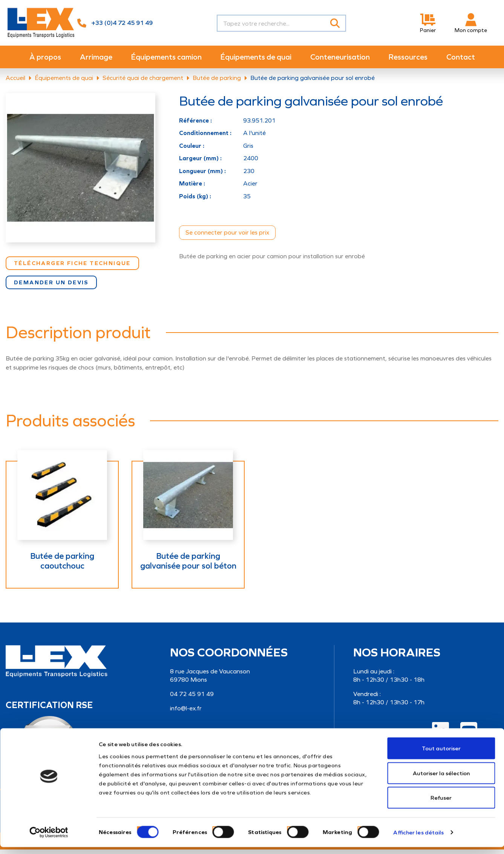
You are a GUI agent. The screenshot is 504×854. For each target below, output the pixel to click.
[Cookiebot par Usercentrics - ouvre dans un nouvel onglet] (49, 839)
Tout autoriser (441, 755)
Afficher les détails (418, 839)
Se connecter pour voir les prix (227, 237)
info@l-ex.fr (186, 713)
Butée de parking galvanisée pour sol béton (188, 566)
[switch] (214, 835)
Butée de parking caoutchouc (62, 566)
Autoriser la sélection (441, 780)
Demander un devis (51, 287)
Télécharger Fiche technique (72, 268)
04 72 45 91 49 (192, 698)
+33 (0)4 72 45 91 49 (122, 23)
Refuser (441, 805)
